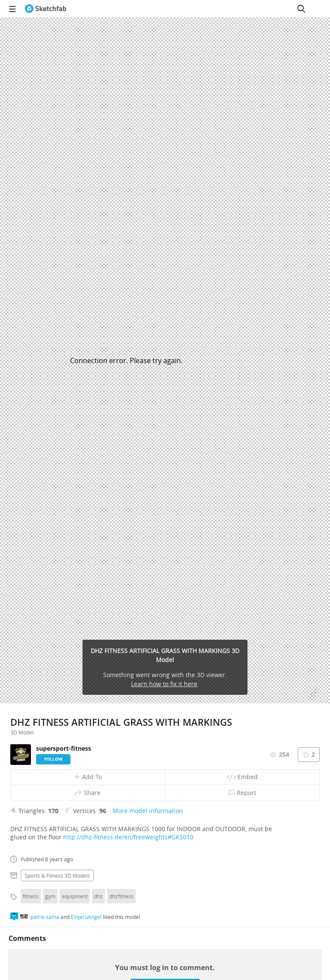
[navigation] (12, 9)
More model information (148, 811)
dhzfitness (121, 896)
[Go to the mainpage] (46, 9)
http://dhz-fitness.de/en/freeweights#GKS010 (128, 837)
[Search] (301, 9)
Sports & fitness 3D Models (57, 875)
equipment (75, 896)
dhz (98, 896)
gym (50, 896)
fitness (31, 896)
